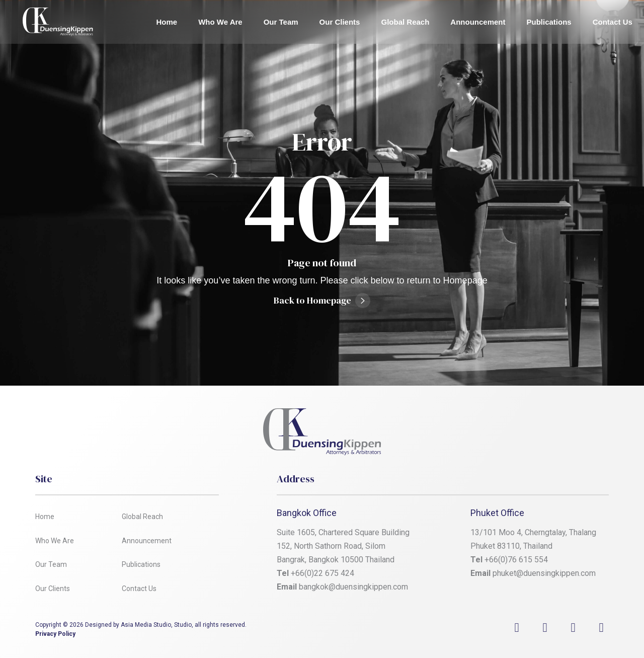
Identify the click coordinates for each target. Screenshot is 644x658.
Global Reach (405, 22)
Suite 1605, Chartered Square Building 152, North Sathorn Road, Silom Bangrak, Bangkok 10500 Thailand (344, 546)
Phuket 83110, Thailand (511, 546)
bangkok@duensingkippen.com (353, 587)
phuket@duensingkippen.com (544, 573)
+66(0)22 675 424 (323, 573)
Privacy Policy (55, 634)
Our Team (281, 22)
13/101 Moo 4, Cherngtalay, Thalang (533, 532)
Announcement (478, 22)
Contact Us (613, 22)
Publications (549, 22)
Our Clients (340, 22)
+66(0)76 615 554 (517, 560)
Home (167, 22)
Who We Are (220, 22)
